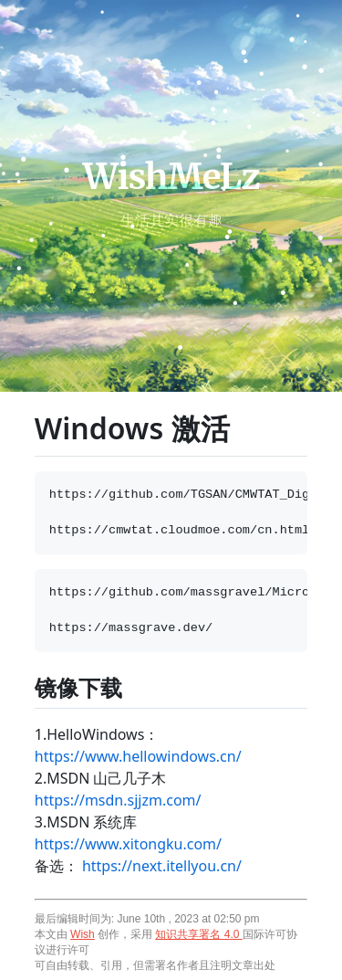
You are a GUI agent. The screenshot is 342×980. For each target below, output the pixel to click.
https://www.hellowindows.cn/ (138, 756)
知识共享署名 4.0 (198, 934)
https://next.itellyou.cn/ (162, 866)
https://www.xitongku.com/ (128, 844)
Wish (83, 934)
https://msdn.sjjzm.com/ (118, 800)
